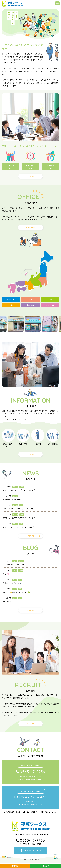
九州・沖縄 (50, 305)
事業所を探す (31, 227)
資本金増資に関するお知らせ (13, 499)
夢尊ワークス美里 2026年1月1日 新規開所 (18, 509)
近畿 (11, 305)
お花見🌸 (6, 574)
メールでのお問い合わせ (33, 851)
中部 (50, 300)
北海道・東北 (11, 300)
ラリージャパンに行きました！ (13, 565)
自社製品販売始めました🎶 (12, 583)
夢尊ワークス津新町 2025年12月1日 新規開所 (19, 518)
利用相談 (15, 866)
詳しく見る (31, 176)
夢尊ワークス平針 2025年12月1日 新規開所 (18, 527)
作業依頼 (46, 866)
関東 (30, 300)
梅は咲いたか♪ (8, 602)
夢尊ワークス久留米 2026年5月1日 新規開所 (19, 490)
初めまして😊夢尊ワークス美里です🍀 (16, 592)
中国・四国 (30, 305)
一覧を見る (31, 536)
